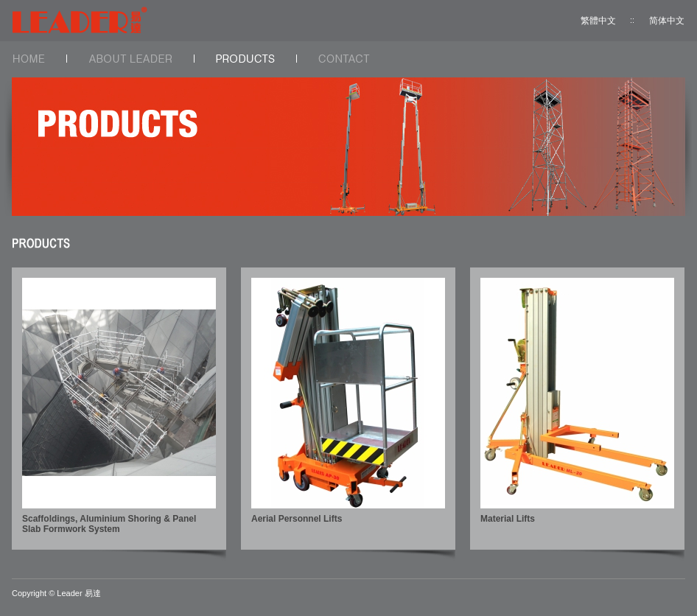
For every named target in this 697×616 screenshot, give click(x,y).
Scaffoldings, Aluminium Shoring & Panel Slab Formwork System (109, 524)
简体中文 (667, 21)
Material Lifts (508, 519)
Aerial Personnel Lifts (297, 519)
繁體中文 (598, 21)
